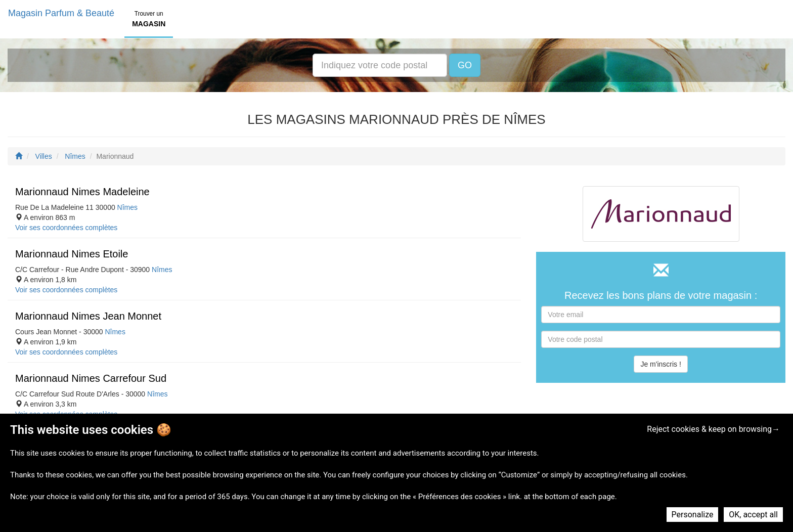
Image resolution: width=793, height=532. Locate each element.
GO (465, 65)
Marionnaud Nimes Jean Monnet (88, 316)
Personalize (693, 515)
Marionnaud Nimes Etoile (72, 254)
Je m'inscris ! (660, 364)
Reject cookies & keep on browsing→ (713, 429)
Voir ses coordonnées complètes (66, 228)
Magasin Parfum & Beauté (61, 13)
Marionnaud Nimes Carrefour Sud (91, 378)
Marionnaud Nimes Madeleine (82, 192)
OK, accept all (753, 515)
